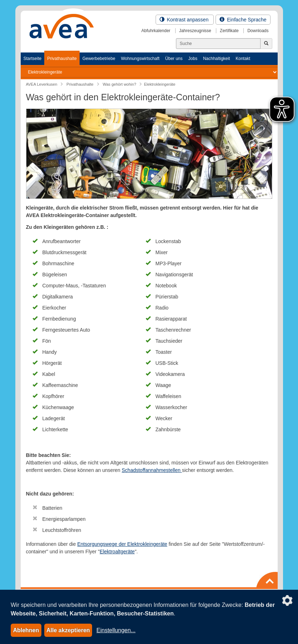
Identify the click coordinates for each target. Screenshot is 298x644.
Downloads (258, 31)
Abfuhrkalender (156, 31)
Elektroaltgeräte (117, 552)
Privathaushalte (62, 59)
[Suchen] (218, 44)
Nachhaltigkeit (216, 59)
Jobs (193, 59)
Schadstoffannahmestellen (152, 470)
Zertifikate (229, 31)
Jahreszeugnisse (195, 31)
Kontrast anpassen (185, 20)
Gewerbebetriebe (99, 59)
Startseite (33, 59)
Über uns (174, 59)
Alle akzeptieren (68, 630)
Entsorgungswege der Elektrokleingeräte (122, 544)
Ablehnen (26, 630)
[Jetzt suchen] (266, 44)
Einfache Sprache (243, 20)
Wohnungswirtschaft (140, 59)
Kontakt (243, 59)
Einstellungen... (116, 630)
